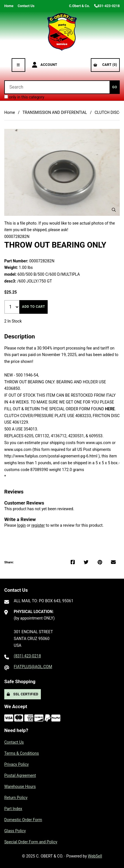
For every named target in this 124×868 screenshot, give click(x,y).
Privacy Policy (16, 764)
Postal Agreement (20, 775)
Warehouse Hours (20, 787)
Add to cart (34, 307)
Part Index (13, 809)
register (38, 525)
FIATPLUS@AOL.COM (33, 667)
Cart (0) (105, 65)
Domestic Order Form (23, 820)
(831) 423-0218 (28, 656)
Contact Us (26, 6)
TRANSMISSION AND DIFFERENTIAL (55, 112)
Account (45, 65)
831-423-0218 (107, 6)
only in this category (24, 97)
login (21, 525)
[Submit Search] (115, 87)
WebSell (95, 856)
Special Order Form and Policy (31, 842)
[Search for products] (57, 87)
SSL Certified (23, 694)
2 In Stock (13, 321)
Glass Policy (15, 831)
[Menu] (18, 65)
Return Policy (16, 798)
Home (9, 6)
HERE (110, 409)
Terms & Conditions (22, 753)
